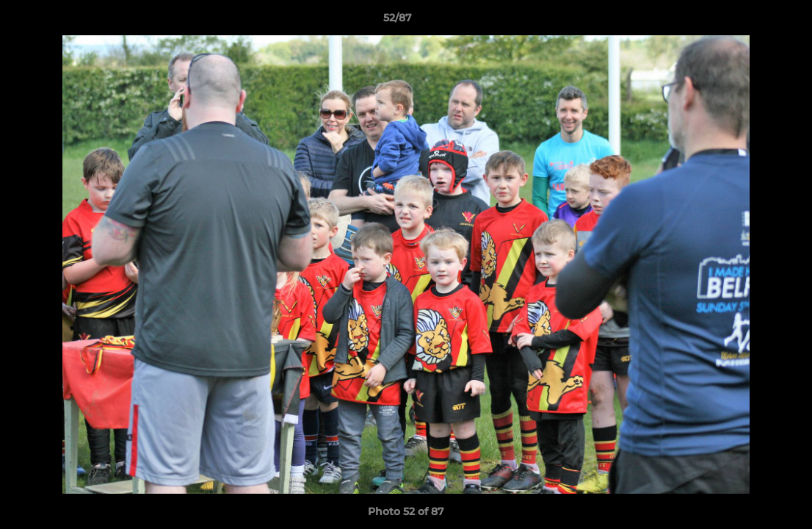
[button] (750, 21)
